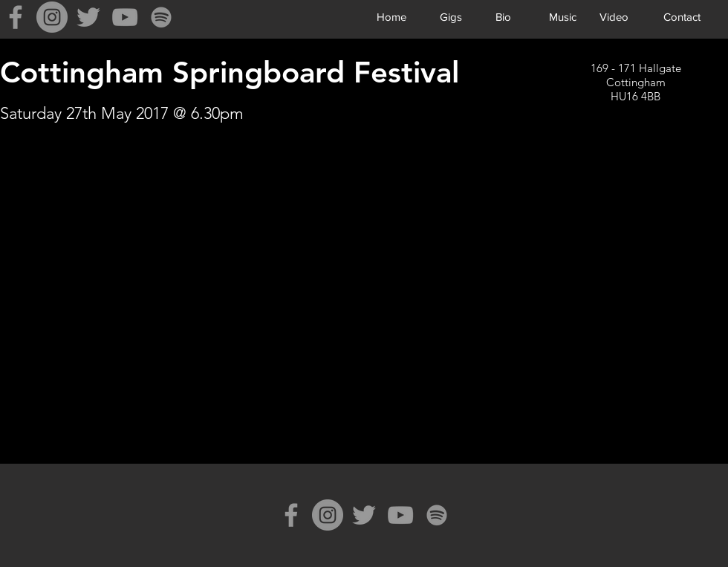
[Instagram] (52, 17)
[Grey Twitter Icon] (88, 17)
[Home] (391, 16)
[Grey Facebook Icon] (16, 17)
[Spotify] (161, 17)
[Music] (563, 16)
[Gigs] (451, 16)
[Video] (614, 16)
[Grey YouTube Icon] (125, 17)
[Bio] (503, 16)
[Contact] (682, 16)
